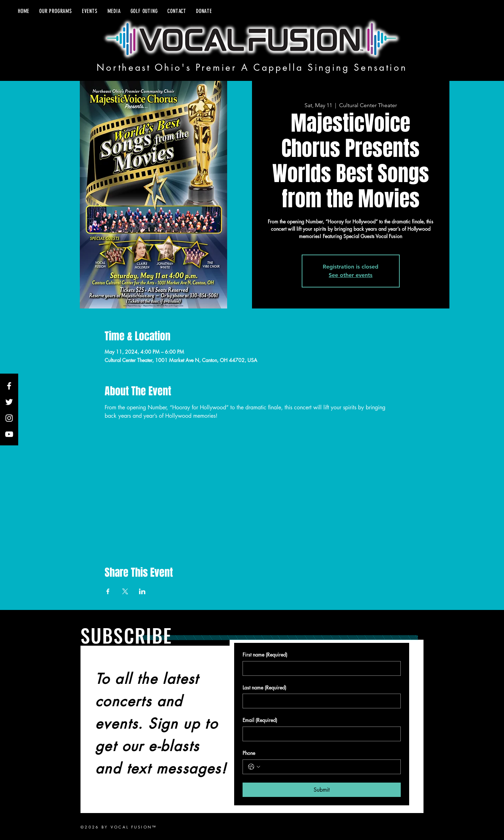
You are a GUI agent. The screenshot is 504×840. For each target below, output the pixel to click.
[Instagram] (9, 418)
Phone (249, 753)
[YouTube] (9, 434)
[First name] (320, 668)
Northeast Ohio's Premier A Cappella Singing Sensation (252, 68)
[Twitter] (9, 402)
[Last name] (320, 701)
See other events (351, 275)
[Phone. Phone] (329, 767)
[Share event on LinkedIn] (142, 591)
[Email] (320, 734)
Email (260, 720)
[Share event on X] (125, 591)
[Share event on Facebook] (108, 591)
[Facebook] (9, 386)
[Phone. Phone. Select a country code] (254, 767)
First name (265, 655)
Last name (264, 688)
